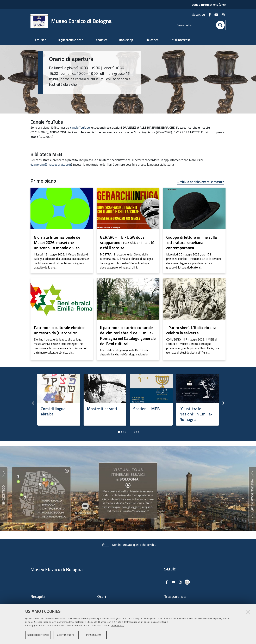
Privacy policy (117, 626)
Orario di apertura (71, 59)
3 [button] (126, 432)
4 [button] (130, 432)
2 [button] (122, 432)
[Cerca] (220, 25)
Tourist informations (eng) (208, 5)
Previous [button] (33, 403)
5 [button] (134, 432)
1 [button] (119, 432)
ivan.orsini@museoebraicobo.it (51, 165)
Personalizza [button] (94, 635)
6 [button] (138, 432)
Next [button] (223, 403)
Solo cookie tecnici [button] (38, 635)
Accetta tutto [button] (66, 635)
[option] (59, 399)
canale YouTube (80, 127)
